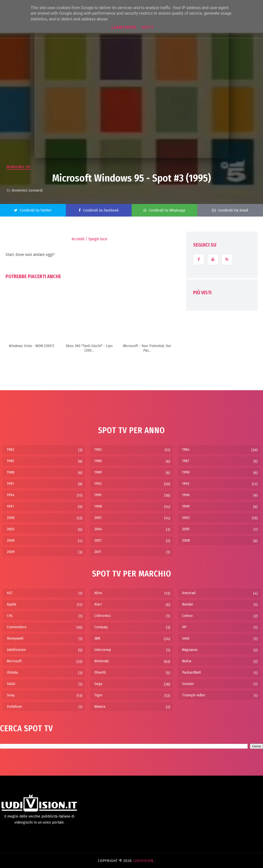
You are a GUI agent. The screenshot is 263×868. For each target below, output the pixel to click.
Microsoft (14, 661)
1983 (98, 450)
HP (184, 627)
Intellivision (16, 650)
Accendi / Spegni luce (89, 239)
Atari (98, 604)
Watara (100, 706)
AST (10, 593)
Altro (98, 593)
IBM (97, 638)
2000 (11, 518)
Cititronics (103, 616)
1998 (98, 506)
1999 (186, 506)
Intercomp (103, 650)
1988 (11, 472)
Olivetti (100, 672)
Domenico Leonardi (27, 190)
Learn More (124, 27)
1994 (11, 495)
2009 (11, 552)
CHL (10, 616)
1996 (186, 495)
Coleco (187, 616)
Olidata (12, 672)
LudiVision (144, 861)
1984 (186, 450)
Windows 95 (19, 167)
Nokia (187, 661)
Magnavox (190, 650)
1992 (98, 484)
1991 (10, 484)
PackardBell (192, 672)
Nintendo (102, 661)
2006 (11, 540)
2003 (11, 529)
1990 (186, 472)
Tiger (98, 695)
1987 (186, 461)
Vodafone (14, 706)
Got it (147, 27)
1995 (98, 495)
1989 (98, 472)
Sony (11, 695)
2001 (98, 518)
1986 (98, 461)
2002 (186, 518)
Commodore (17, 627)
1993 (186, 484)
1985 (10, 461)
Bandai (187, 604)
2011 (98, 552)
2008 (186, 540)
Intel (186, 638)
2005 (186, 529)
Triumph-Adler (194, 695)
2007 (98, 540)
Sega (98, 684)
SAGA (11, 684)
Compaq (101, 627)
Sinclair (188, 684)
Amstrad (189, 593)
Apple (12, 604)
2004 (98, 529)
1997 (10, 506)
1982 (10, 450)
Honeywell (15, 638)
